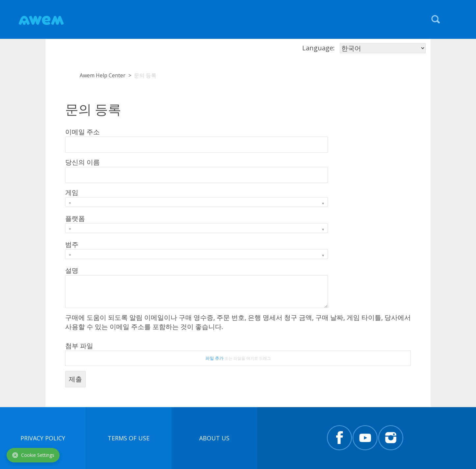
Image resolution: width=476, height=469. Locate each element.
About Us (214, 438)
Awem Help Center (103, 75)
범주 (72, 244)
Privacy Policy (43, 438)
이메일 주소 (82, 132)
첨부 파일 (79, 346)
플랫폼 (75, 218)
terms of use (129, 438)
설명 (72, 270)
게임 (72, 192)
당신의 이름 (82, 162)
